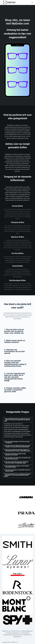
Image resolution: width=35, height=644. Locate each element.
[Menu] (32, 2)
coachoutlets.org (25, 633)
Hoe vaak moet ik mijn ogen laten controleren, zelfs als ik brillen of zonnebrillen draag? (17, 462)
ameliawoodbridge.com (27, 631)
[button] (18, 420)
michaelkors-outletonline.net (13, 633)
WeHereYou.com (7, 631)
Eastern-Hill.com (16, 631)
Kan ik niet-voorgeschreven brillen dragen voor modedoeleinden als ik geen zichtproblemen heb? (18, 450)
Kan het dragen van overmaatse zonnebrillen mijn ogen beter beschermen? (18, 458)
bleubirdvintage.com (17, 635)
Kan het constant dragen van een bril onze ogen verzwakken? (17, 442)
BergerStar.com (17, 637)
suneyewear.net (7, 635)
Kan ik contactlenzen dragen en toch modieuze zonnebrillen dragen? (17, 466)
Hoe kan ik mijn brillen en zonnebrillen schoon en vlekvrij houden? (18, 470)
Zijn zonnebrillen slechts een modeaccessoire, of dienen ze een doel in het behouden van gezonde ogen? (17, 420)
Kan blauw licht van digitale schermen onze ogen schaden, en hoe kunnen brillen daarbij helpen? (18, 446)
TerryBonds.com (27, 635)
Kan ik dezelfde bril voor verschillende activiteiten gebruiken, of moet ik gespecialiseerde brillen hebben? (17, 475)
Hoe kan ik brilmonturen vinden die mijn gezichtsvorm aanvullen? (15, 454)
